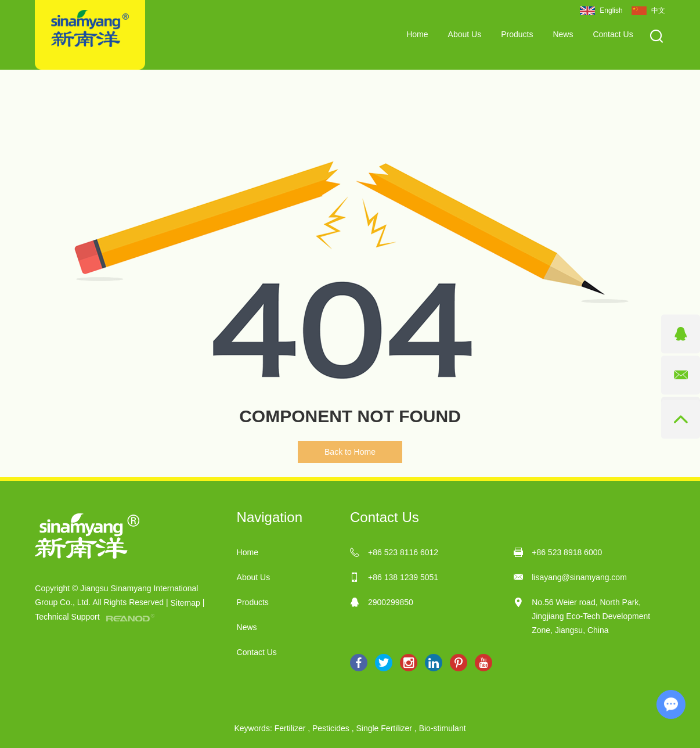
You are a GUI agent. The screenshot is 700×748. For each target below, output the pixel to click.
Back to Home (350, 452)
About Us (465, 34)
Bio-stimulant (443, 728)
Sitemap (185, 603)
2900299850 (391, 602)
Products (517, 34)
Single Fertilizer (384, 728)
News (563, 34)
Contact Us (613, 34)
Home (417, 34)
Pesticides (331, 728)
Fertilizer (290, 728)
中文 (648, 11)
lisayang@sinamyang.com (579, 577)
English (601, 11)
